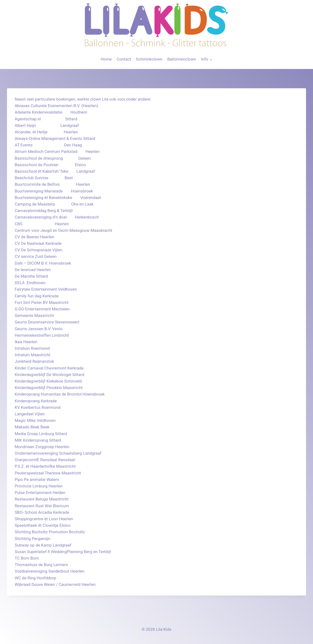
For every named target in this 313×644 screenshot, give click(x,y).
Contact (124, 59)
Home (106, 59)
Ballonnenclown (182, 59)
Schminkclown (149, 59)
